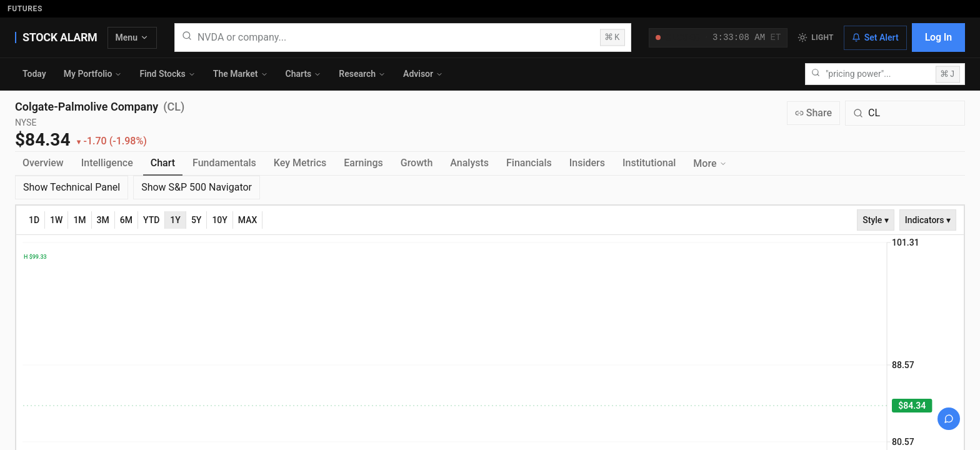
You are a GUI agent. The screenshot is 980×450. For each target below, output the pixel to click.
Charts (304, 74)
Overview (43, 163)
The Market (241, 74)
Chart (163, 163)
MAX (248, 220)
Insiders (587, 163)
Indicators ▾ (928, 220)
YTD (151, 220)
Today (34, 74)
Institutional (649, 163)
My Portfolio (93, 74)
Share (813, 113)
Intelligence (107, 163)
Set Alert (875, 37)
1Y (175, 220)
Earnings (363, 163)
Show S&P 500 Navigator (197, 187)
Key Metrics (300, 163)
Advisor (423, 74)
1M (79, 220)
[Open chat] (949, 419)
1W (56, 220)
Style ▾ (876, 220)
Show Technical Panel (72, 187)
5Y (197, 220)
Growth (417, 163)
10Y (219, 220)
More (710, 163)
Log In (938, 37)
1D (34, 220)
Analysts (469, 163)
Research (362, 74)
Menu (132, 37)
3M (103, 220)
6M (126, 220)
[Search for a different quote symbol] (905, 113)
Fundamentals (224, 163)
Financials (529, 163)
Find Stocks (167, 74)
